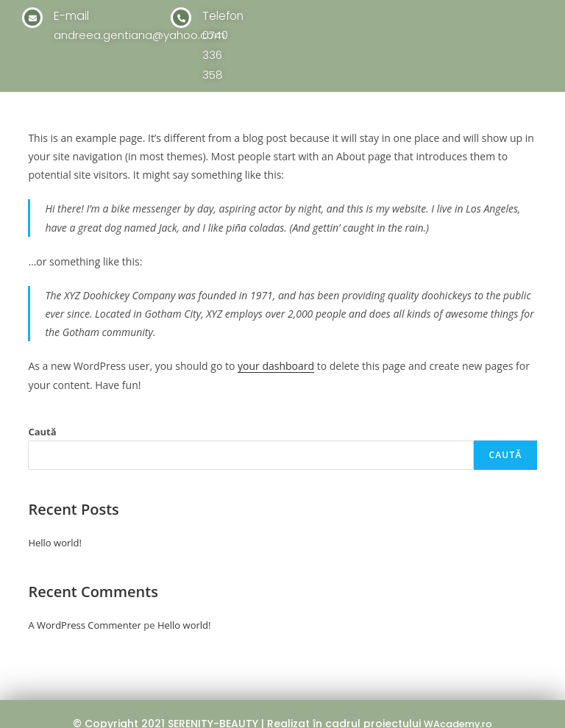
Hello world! (55, 523)
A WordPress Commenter (85, 605)
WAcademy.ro (458, 704)
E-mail (74, 15)
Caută (42, 412)
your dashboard (276, 346)
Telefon (226, 15)
